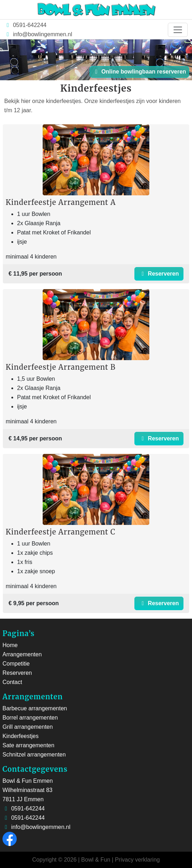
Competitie (16, 664)
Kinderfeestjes (20, 736)
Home (10, 645)
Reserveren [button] (159, 274)
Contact (12, 682)
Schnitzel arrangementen (34, 755)
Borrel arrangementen (30, 718)
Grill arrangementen (28, 727)
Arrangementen (22, 654)
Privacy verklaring (137, 860)
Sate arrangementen (28, 745)
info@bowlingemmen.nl (42, 34)
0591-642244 (29, 25)
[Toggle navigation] (178, 30)
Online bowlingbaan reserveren (140, 72)
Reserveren (17, 673)
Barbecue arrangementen (35, 708)
